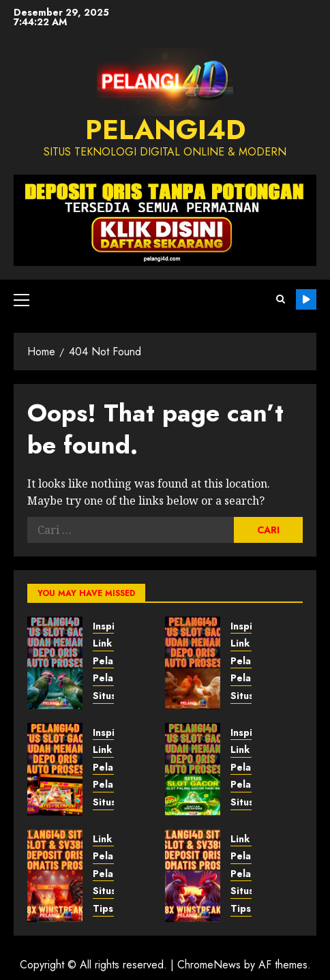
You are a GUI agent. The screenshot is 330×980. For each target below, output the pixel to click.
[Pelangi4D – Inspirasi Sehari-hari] (55, 876)
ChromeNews (209, 965)
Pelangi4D (306, 299)
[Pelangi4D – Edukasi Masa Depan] (55, 769)
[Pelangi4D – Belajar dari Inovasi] (193, 663)
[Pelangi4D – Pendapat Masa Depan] (55, 663)
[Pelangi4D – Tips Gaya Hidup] (193, 876)
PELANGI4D (165, 130)
